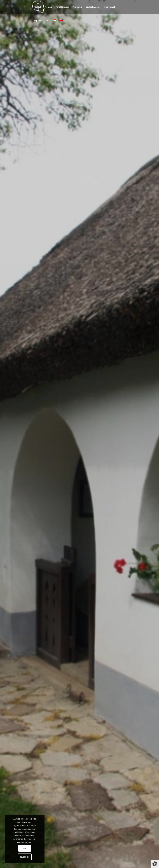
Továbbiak (25, 857)
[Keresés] (48, 21)
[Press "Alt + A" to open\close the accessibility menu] (155, 864)
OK (25, 848)
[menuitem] (37, 7)
